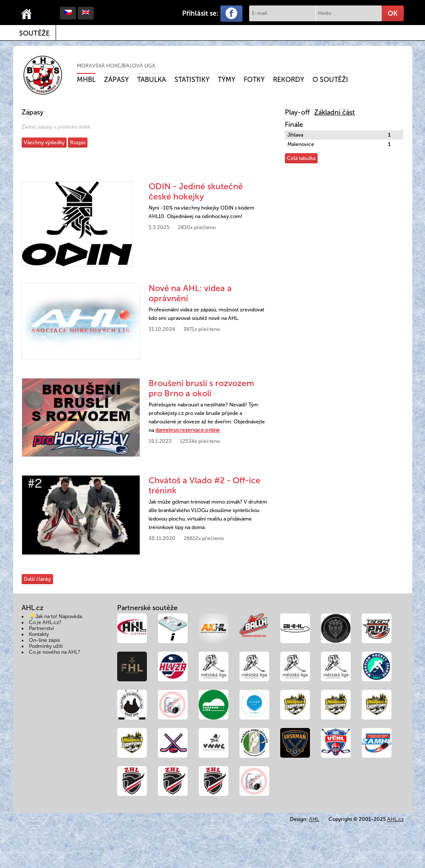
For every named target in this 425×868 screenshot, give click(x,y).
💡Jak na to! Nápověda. (56, 616)
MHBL (86, 80)
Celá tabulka (301, 158)
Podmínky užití (46, 646)
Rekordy (288, 80)
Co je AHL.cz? (45, 622)
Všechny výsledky (44, 143)
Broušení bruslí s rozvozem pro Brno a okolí (201, 388)
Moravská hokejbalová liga (116, 66)
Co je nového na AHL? (55, 652)
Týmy (227, 80)
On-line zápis (44, 640)
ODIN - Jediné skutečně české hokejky (196, 191)
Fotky (254, 80)
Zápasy (116, 80)
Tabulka (152, 80)
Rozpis (78, 143)
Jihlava (295, 135)
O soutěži (330, 80)
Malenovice (301, 144)
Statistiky (192, 80)
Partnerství (41, 628)
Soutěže (34, 33)
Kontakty (39, 634)
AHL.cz (395, 819)
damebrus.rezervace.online (188, 430)
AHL (314, 819)
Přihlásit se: (200, 13)
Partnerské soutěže (147, 608)
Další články (37, 579)
